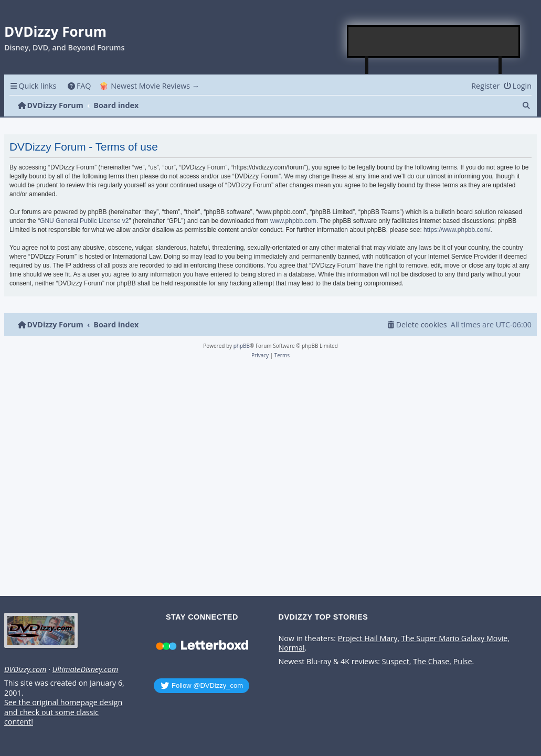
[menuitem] (79, 86)
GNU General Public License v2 (84, 221)
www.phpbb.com (293, 221)
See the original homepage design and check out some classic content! (63, 712)
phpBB (242, 346)
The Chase (431, 662)
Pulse (463, 662)
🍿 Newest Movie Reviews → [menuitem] (149, 86)
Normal (292, 648)
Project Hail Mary (368, 638)
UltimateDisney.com (85, 669)
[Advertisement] (434, 41)
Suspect (396, 662)
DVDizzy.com (25, 669)
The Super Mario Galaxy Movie (454, 638)
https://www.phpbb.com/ (457, 230)
